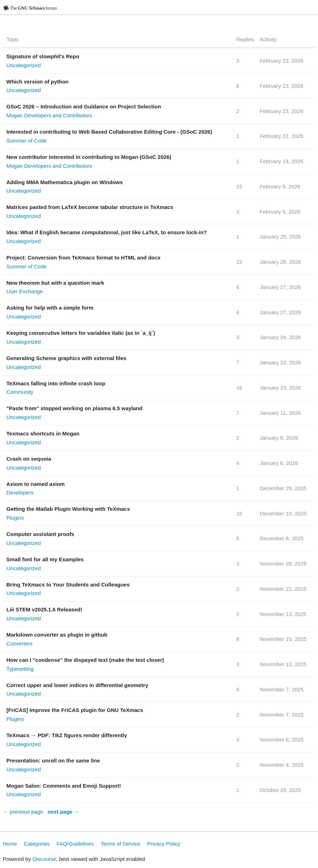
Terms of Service (120, 844)
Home (10, 844)
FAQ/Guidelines (75, 844)
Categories (37, 844)
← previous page (23, 812)
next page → (63, 812)
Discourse (44, 859)
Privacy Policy (164, 844)
